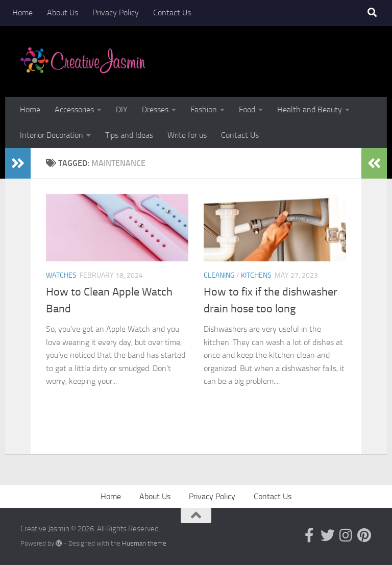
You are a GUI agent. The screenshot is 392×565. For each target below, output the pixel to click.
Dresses (155, 109)
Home (22, 13)
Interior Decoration (52, 135)
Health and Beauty (310, 109)
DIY (122, 109)
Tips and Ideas (129, 135)
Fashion (204, 109)
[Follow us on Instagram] (346, 535)
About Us (63, 13)
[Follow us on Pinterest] (364, 535)
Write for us (187, 135)
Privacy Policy (116, 13)
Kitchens (256, 275)
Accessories (74, 109)
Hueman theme (144, 543)
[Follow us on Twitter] (328, 535)
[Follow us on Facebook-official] (309, 535)
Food (247, 109)
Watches (61, 275)
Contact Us (172, 13)
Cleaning (219, 275)
